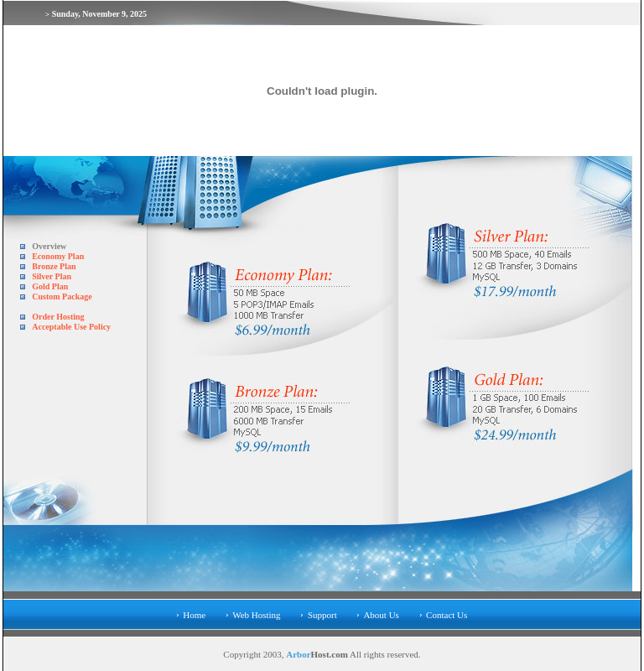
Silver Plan (52, 276)
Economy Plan (58, 256)
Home (194, 615)
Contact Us (447, 615)
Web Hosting (256, 615)
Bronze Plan (54, 266)
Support (322, 615)
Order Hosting (58, 317)
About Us (381, 615)
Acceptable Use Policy (71, 327)
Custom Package (62, 296)
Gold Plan (50, 286)
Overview (49, 246)
